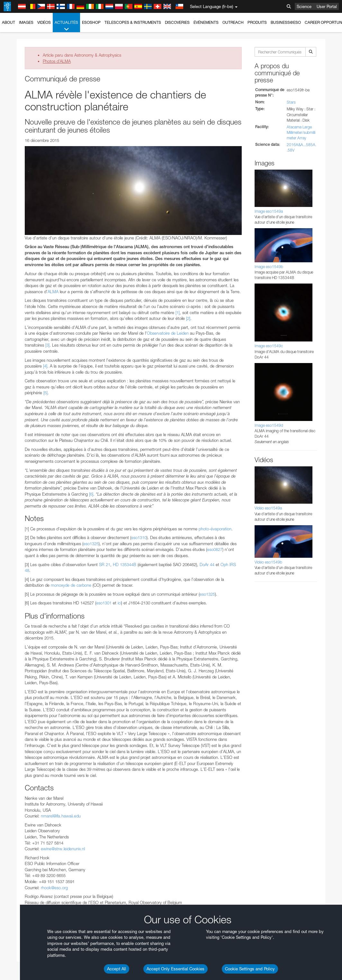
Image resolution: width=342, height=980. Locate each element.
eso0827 (215, 549)
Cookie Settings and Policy (250, 969)
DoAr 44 (207, 565)
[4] (45, 366)
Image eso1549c (269, 346)
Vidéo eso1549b (268, 562)
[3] (47, 345)
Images (26, 22)
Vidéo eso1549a (268, 508)
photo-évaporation (215, 529)
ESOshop (91, 22)
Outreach (233, 22)
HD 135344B (125, 565)
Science (304, 6)
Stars (291, 102)
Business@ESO (286, 22)
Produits (257, 22)
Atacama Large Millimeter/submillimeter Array (301, 132)
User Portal (327, 6)
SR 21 (105, 565)
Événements (206, 22)
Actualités (66, 26)
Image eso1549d (269, 425)
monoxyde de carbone (71, 585)
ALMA (53, 292)
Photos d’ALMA (57, 61)
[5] (45, 393)
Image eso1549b (269, 267)
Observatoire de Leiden (168, 333)
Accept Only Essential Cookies (175, 969)
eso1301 (104, 603)
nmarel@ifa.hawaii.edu (61, 816)
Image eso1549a (269, 211)
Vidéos (44, 22)
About (9, 22)
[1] (178, 313)
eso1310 (139, 537)
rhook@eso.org (54, 888)
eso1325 (91, 544)
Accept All (117, 969)
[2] (188, 318)
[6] (91, 494)
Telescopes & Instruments (133, 22)
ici (119, 603)
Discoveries (177, 22)
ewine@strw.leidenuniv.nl (63, 849)
